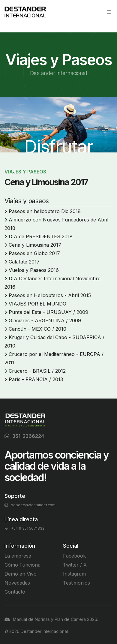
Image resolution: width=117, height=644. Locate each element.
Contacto (15, 592)
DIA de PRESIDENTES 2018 (41, 236)
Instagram (74, 574)
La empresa (18, 556)
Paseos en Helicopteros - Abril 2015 (50, 295)
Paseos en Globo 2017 (34, 253)
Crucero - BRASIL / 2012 (37, 371)
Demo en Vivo (21, 574)
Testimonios (76, 583)
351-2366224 (28, 436)
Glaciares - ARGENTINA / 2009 (45, 320)
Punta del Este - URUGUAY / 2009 (48, 312)
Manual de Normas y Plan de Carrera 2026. (51, 619)
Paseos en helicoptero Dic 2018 (45, 211)
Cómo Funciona (22, 565)
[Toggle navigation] (109, 12)
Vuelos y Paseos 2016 (34, 270)
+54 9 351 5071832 (24, 528)
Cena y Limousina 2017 (35, 245)
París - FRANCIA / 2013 (36, 379)
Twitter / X (75, 565)
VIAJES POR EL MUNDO (37, 304)
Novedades (17, 583)
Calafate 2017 (24, 262)
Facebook (74, 556)
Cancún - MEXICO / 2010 (37, 329)
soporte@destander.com (30, 505)
